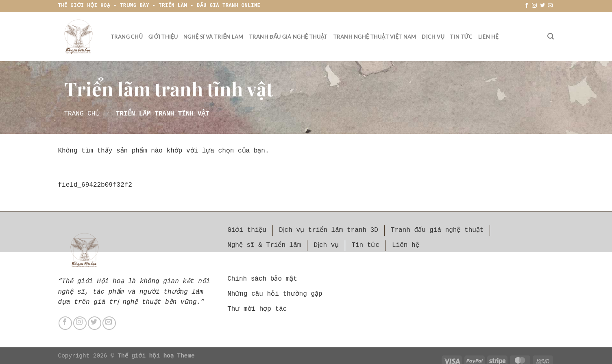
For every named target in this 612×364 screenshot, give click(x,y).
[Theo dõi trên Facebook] (527, 6)
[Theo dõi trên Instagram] (535, 6)
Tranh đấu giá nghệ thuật (289, 37)
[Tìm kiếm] (551, 36)
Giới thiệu (163, 37)
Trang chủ (127, 37)
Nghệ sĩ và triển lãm (213, 37)
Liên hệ (488, 37)
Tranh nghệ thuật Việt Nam (375, 37)
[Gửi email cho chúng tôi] (550, 6)
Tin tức (461, 37)
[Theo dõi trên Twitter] (542, 6)
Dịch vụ (433, 37)
